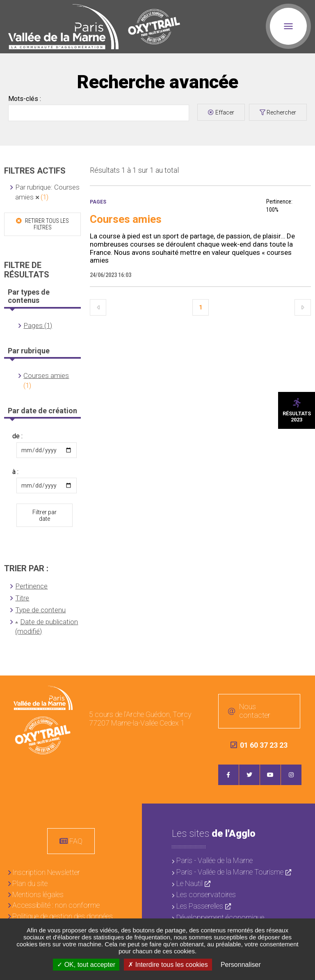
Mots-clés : (25, 99)
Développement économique (220, 917)
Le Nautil (189, 883)
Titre (22, 598)
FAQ (76, 841)
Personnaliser (241, 965)
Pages (98, 202)
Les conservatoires (206, 894)
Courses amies (46, 376)
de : (17, 436)
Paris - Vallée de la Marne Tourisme (230, 872)
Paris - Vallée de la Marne (215, 860)
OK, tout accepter (86, 965)
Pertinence (31, 586)
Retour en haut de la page (303, 688)
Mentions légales (38, 894)
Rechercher (281, 112)
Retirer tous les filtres (46, 224)
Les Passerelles (200, 906)
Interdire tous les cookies (168, 965)
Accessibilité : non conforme (56, 905)
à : (15, 472)
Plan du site (30, 883)
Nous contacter (255, 711)
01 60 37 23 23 (259, 745)
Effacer (225, 112)
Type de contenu (40, 610)
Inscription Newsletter (46, 872)
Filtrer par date (45, 515)
